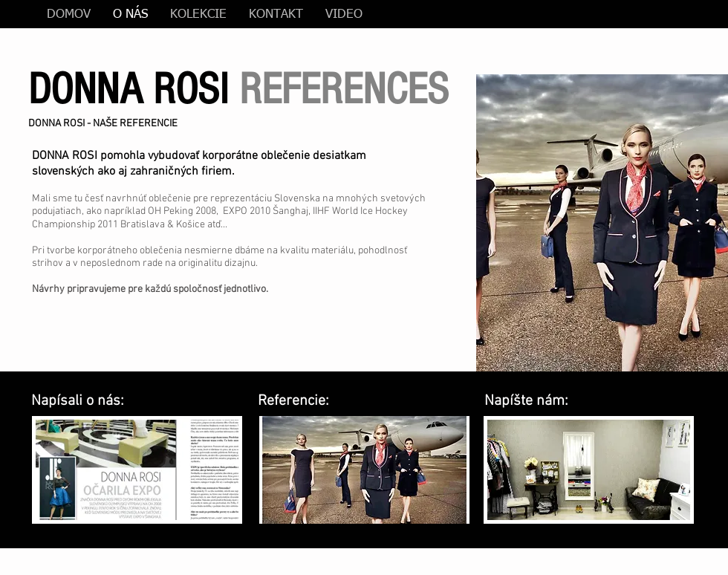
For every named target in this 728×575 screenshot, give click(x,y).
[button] (602, 223)
